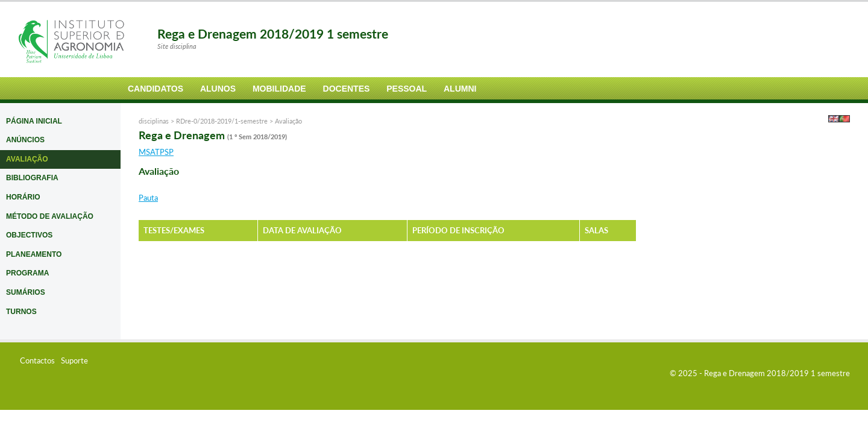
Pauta (148, 198)
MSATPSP (156, 152)
